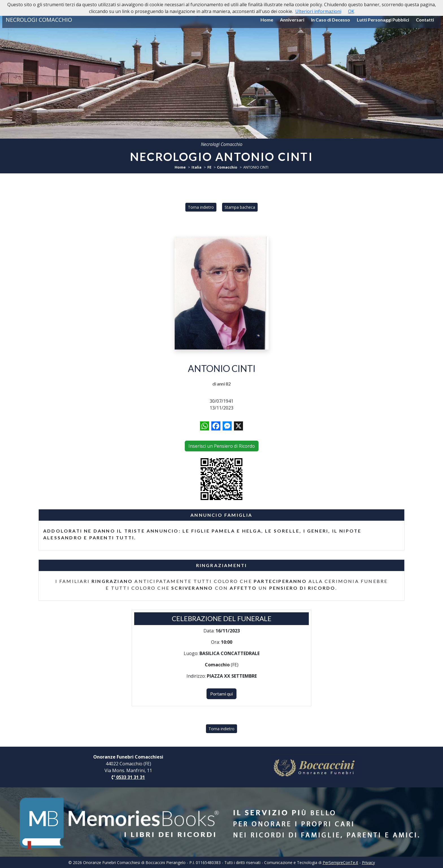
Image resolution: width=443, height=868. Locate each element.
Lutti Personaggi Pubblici (383, 20)
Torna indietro (201, 207)
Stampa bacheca (240, 207)
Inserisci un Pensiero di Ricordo (222, 446)
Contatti (425, 20)
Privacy (368, 862)
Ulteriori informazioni (318, 11)
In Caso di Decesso (331, 20)
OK (351, 11)
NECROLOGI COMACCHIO (39, 20)
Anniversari (292, 20)
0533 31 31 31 (128, 777)
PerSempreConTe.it (340, 862)
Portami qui (221, 694)
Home (267, 20)
